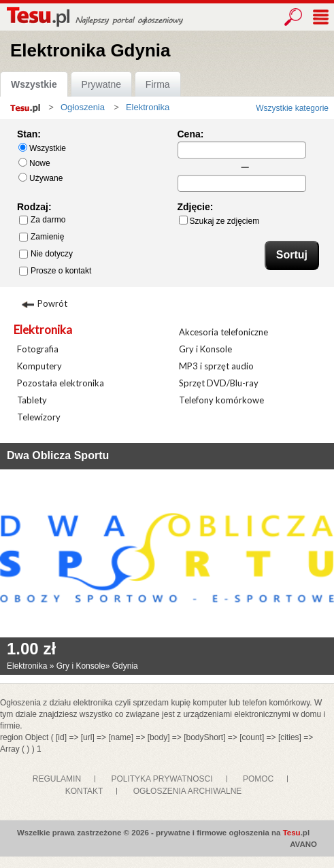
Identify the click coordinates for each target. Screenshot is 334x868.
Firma (158, 84)
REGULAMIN (57, 779)
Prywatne (101, 84)
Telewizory (39, 417)
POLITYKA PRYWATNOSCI (162, 779)
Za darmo (42, 220)
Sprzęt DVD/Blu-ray (219, 383)
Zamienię (41, 237)
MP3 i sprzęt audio (216, 366)
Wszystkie (34, 84)
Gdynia (125, 666)
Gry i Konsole (205, 349)
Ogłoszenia (83, 107)
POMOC (258, 779)
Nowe (34, 163)
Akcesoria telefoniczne (223, 332)
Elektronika (43, 330)
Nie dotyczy (46, 254)
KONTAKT (84, 791)
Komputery (39, 366)
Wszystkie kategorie (292, 108)
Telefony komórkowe (221, 400)
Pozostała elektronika (61, 383)
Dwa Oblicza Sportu (58, 455)
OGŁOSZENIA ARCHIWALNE (188, 791)
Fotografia (38, 349)
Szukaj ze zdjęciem (219, 221)
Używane (40, 178)
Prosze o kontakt (55, 271)
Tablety (32, 400)
